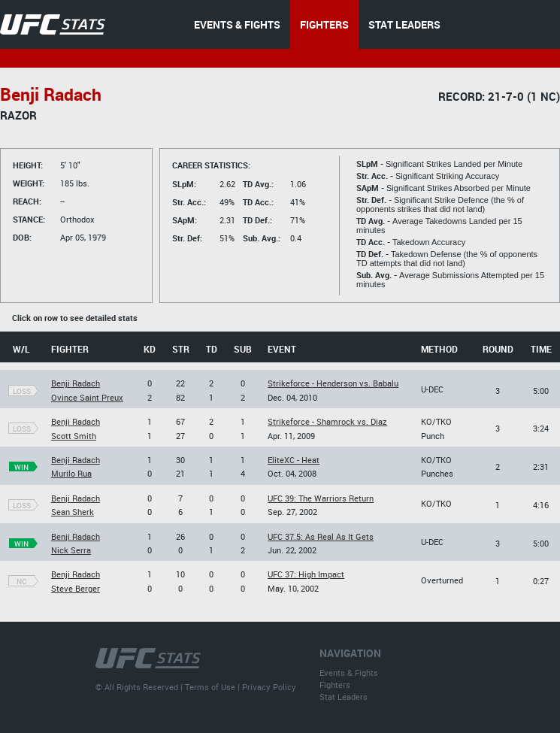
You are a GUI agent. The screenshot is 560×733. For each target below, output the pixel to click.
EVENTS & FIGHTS (237, 24)
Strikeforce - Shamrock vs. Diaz (327, 421)
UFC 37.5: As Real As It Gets (321, 536)
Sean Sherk (73, 512)
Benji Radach (76, 383)
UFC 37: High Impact (306, 574)
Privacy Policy (269, 687)
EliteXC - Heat (294, 460)
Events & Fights (349, 672)
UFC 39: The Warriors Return (321, 498)
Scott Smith (74, 436)
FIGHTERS (324, 24)
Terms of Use (210, 687)
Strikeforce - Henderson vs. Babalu (333, 383)
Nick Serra (71, 550)
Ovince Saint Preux (87, 397)
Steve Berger (76, 588)
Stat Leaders (344, 697)
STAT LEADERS (404, 24)
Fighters (335, 685)
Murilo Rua (71, 473)
